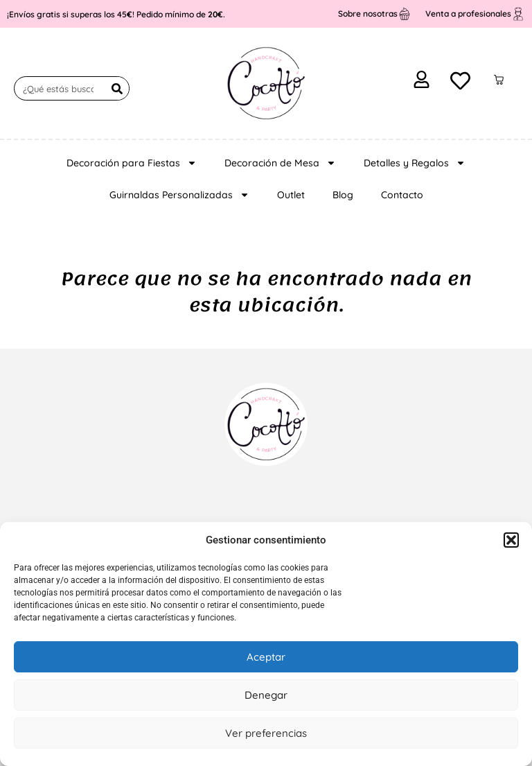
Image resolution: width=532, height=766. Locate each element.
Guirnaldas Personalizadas (179, 195)
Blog (343, 195)
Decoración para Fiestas (132, 163)
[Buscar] (117, 88)
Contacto (402, 195)
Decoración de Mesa (280, 163)
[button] (511, 540)
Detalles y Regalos (415, 163)
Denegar (266, 695)
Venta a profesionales (468, 14)
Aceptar (266, 657)
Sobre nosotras (368, 14)
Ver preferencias (266, 733)
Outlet (291, 195)
